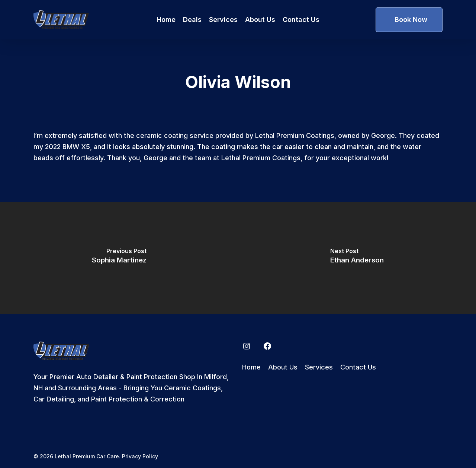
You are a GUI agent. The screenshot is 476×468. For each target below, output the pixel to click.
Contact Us (358, 367)
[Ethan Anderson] (357, 258)
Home (251, 367)
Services (319, 367)
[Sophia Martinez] (119, 258)
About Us (283, 367)
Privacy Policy (140, 456)
